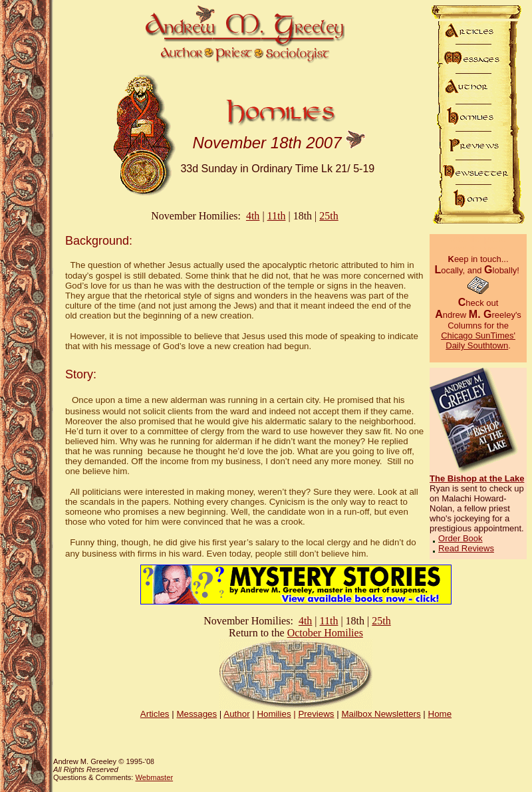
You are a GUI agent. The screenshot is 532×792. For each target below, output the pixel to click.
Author (236, 714)
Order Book (460, 538)
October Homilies (325, 633)
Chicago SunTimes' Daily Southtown (478, 340)
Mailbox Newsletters (381, 714)
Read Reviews (466, 548)
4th (253, 216)
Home (440, 714)
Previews (316, 714)
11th (277, 216)
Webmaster (154, 777)
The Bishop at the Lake (477, 478)
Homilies (274, 714)
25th (329, 216)
